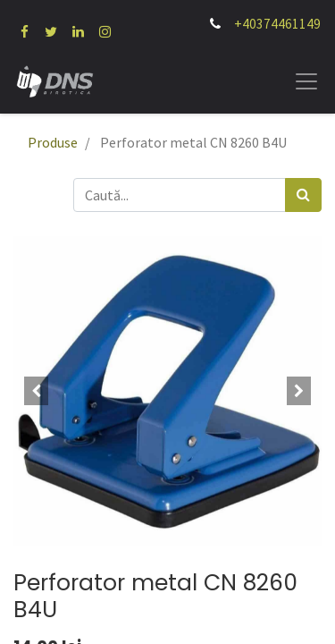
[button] (37, 391)
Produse (53, 142)
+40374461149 (277, 24)
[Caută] (303, 195)
